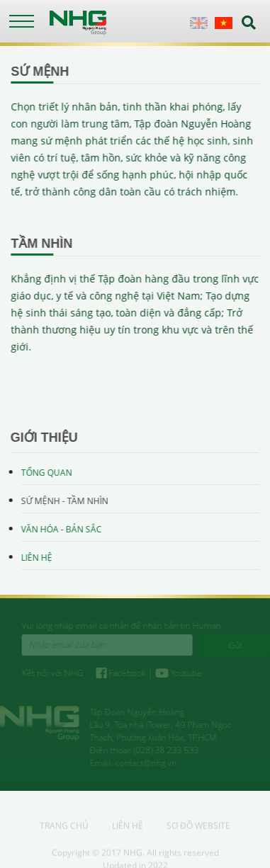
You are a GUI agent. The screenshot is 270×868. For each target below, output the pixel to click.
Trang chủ (64, 828)
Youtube (181, 673)
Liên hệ (36, 558)
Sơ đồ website (198, 828)
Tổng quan (46, 473)
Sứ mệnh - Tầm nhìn (64, 501)
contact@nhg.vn (144, 763)
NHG (133, 855)
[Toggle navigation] (21, 21)
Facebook (124, 673)
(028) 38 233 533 (164, 750)
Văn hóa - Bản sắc (61, 529)
